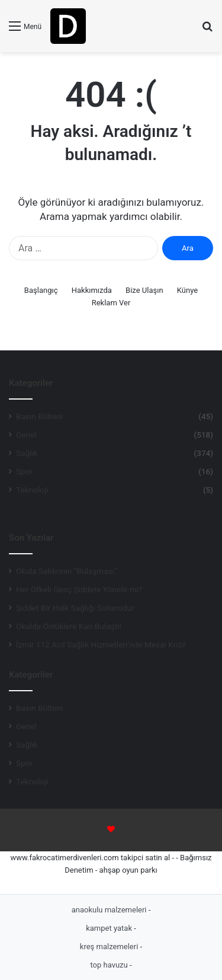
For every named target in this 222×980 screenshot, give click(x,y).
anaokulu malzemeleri (110, 910)
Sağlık (27, 453)
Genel (26, 435)
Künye (187, 290)
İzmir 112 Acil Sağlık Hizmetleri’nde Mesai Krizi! (101, 644)
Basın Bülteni (39, 416)
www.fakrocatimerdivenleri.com (64, 858)
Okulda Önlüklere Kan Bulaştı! (69, 626)
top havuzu (110, 965)
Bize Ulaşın (144, 290)
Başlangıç (41, 290)
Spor (24, 471)
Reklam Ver (111, 303)
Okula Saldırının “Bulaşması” (67, 571)
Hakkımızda (92, 290)
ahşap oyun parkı (128, 870)
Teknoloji (32, 490)
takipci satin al (145, 858)
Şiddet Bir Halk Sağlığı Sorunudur (75, 608)
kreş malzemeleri (110, 947)
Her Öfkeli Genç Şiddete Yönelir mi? (79, 589)
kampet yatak (110, 928)
